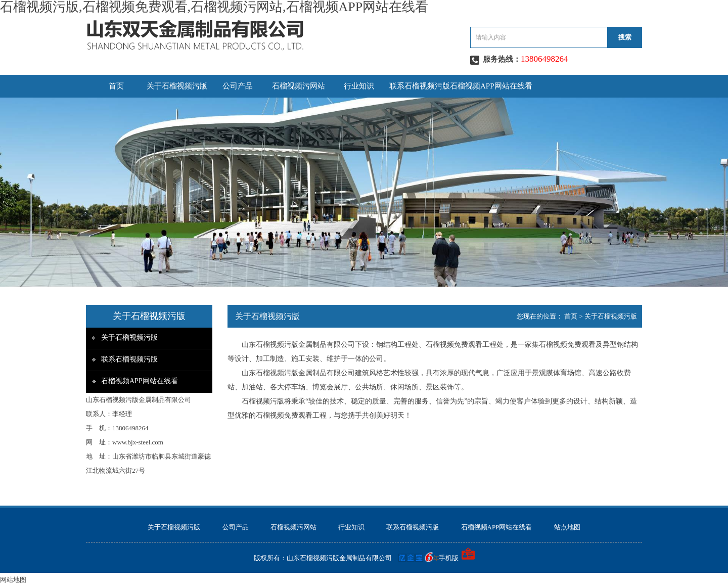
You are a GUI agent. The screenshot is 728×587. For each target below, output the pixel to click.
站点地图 (567, 527)
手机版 (449, 558)
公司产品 (238, 86)
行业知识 (359, 86)
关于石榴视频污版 (177, 86)
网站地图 (13, 580)
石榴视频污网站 (299, 86)
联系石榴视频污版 (420, 86)
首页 (116, 86)
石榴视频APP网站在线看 (491, 86)
